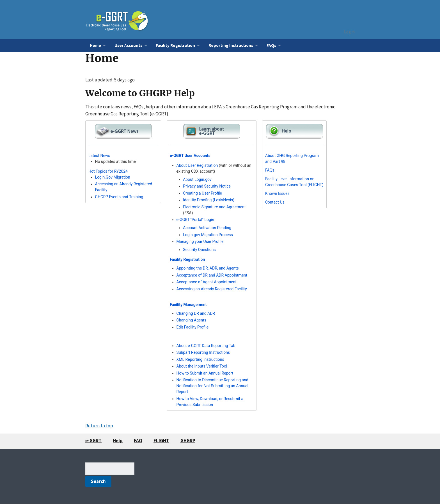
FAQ (138, 441)
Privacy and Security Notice (207, 186)
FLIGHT (161, 441)
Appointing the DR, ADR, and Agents (208, 268)
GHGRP (188, 441)
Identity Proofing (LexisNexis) (209, 200)
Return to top (99, 426)
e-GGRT (93, 441)
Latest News (99, 156)
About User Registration (197, 165)
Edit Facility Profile (193, 327)
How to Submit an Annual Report (205, 373)
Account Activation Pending (207, 228)
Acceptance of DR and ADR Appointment (212, 275)
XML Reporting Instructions (200, 359)
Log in (349, 32)
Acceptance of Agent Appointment (207, 282)
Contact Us (275, 202)
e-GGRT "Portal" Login (195, 220)
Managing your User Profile (200, 241)
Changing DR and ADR (196, 313)
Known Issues (277, 193)
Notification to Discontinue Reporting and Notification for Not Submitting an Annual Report (212, 386)
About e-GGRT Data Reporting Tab (206, 346)
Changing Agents (191, 320)
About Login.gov (197, 179)
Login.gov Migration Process (208, 235)
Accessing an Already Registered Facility (212, 289)
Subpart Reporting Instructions (203, 352)
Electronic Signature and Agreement (214, 207)
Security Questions (199, 250)
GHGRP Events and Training (119, 197)
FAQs (270, 170)
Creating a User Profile (202, 193)
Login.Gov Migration (113, 177)
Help (118, 441)
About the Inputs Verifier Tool (202, 366)
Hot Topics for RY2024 (108, 171)
